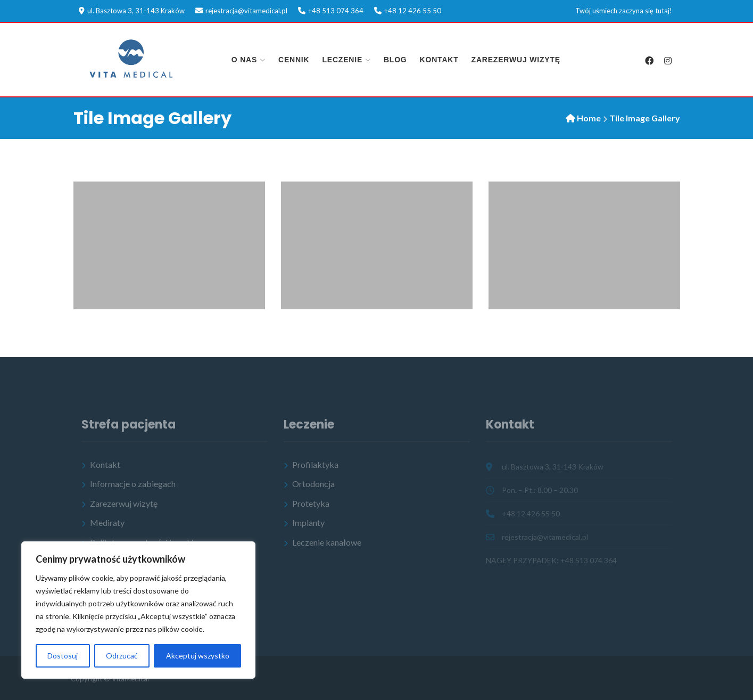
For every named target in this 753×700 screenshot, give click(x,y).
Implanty (308, 522)
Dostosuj (63, 656)
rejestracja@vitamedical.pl (246, 11)
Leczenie (342, 60)
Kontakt (439, 60)
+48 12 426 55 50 (413, 11)
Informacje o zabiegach (133, 484)
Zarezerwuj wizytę (516, 60)
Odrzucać (122, 656)
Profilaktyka (315, 464)
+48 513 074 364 (336, 11)
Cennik (294, 60)
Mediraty (107, 522)
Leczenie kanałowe (327, 542)
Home (589, 118)
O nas (244, 60)
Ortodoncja (313, 484)
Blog (395, 60)
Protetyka (311, 503)
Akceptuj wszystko (198, 656)
